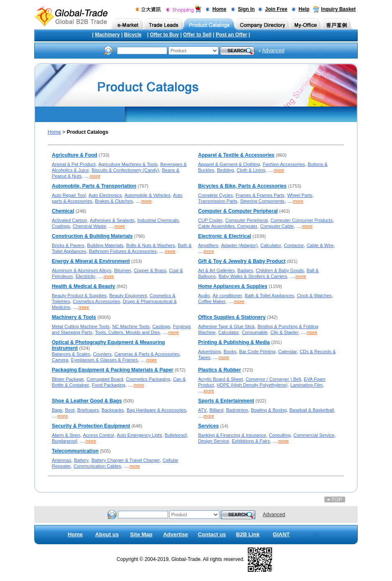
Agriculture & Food (75, 155)
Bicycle (133, 35)
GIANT (281, 534)
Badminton (237, 410)
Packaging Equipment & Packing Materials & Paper (113, 370)
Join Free (276, 9)
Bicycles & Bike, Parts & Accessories (242, 186)
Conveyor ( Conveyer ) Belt (274, 379)
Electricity (85, 276)
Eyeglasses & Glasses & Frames (104, 360)
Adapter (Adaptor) (239, 245)
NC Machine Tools (131, 326)
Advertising (209, 352)
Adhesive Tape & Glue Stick (227, 326)
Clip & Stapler (284, 332)
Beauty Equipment (128, 296)
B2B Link (248, 534)
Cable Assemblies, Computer (228, 226)
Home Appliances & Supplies (233, 286)
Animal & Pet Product (74, 164)
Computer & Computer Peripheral (238, 211)
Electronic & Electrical (225, 236)
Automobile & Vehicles (147, 195)
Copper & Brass (150, 270)
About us (107, 534)
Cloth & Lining (251, 170)
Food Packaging (109, 385)
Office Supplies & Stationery (232, 317)
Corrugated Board (105, 379)
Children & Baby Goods (280, 270)
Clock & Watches (314, 296)
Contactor (294, 245)
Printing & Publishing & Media (234, 342)
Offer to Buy (164, 35)
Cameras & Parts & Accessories (147, 354)
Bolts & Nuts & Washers (151, 245)
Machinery (107, 35)
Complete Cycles (215, 195)
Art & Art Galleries (216, 270)
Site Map (141, 534)
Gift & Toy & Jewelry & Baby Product (242, 261)
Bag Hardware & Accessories (156, 410)
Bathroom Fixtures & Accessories (123, 251)
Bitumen (122, 270)
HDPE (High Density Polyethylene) (252, 385)
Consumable (255, 332)
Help (304, 9)
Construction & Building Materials (92, 236)
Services (208, 426)
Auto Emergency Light (139, 435)
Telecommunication (75, 451)
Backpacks (113, 410)
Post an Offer (231, 35)
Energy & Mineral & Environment (91, 261)
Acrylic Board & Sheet (220, 379)
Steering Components (262, 201)
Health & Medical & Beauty (83, 286)
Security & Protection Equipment (91, 426)
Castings (161, 326)
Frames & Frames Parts (260, 195)
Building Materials (105, 245)
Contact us (212, 534)
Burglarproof (65, 441)
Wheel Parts (300, 195)
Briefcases (88, 410)
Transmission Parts (218, 201)
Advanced (273, 51)
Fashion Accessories (284, 164)
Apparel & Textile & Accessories (236, 155)
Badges (245, 270)
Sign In (246, 9)
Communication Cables (97, 466)
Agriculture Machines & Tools (128, 164)
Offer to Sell (197, 35)
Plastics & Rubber (220, 370)
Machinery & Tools (74, 317)
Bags (57, 410)
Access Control (99, 435)
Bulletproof (176, 435)
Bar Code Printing (257, 352)
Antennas (61, 460)
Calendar (288, 352)
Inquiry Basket (338, 9)
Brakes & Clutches (114, 201)
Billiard (216, 410)
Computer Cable (277, 226)
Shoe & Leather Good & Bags (87, 401)
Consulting (280, 435)
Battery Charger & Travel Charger (126, 460)
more (95, 176)
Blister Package (68, 379)
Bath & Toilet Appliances (270, 296)
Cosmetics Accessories (96, 301)
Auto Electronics (105, 195)
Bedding (225, 170)
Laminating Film (307, 385)
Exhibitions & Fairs (251, 441)
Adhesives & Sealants (112, 220)
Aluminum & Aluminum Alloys (81, 270)
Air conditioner (227, 296)
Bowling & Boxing (269, 410)
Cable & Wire (320, 245)
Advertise (175, 534)
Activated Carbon (69, 220)
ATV (202, 410)
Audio (204, 296)
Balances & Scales (71, 354)
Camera (60, 360)
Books (230, 352)
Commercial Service (314, 435)
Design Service (214, 441)
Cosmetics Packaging (148, 379)
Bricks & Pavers (68, 245)
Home (219, 9)
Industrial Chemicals (158, 220)
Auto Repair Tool (69, 195)
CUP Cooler (210, 220)
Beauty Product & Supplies (79, 296)
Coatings (61, 226)
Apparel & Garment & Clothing (229, 164)
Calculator (271, 245)
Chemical (63, 211)
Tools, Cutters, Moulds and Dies (127, 332)
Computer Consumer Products (302, 220)
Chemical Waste (89, 226)
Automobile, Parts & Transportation (94, 186)
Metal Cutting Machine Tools (81, 326)
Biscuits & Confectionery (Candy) (125, 170)
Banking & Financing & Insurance (232, 435)
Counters (102, 354)
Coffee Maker (212, 301)
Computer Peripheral (247, 220)
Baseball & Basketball (311, 410)
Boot (70, 410)
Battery (81, 460)
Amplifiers (208, 245)
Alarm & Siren (66, 435)
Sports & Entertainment (226, 401)
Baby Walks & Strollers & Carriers (253, 276)
